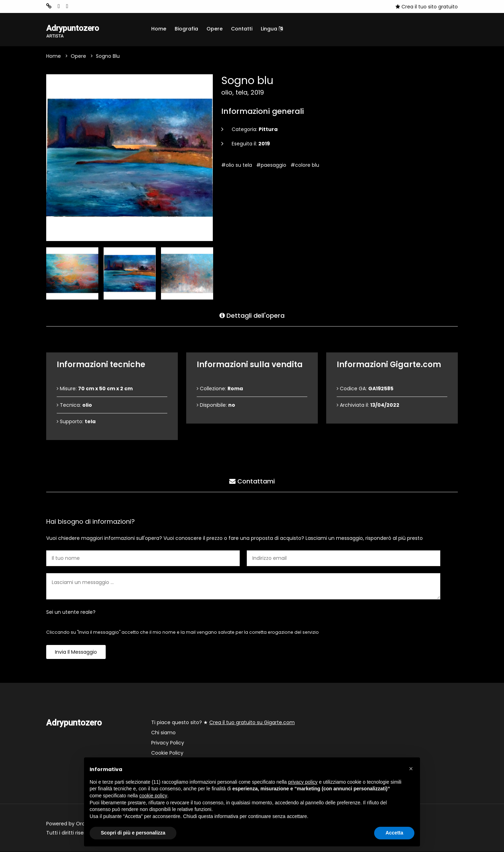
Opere (215, 29)
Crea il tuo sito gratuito (427, 7)
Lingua (272, 29)
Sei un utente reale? (71, 613)
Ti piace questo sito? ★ (223, 723)
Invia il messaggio (76, 653)
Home (159, 29)
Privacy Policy (168, 743)
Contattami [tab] (252, 481)
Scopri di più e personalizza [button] (133, 833)
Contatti (242, 29)
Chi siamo (163, 733)
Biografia (186, 29)
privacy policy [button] (303, 782)
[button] (411, 769)
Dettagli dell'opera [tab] (252, 315)
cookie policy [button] (153, 796)
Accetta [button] (394, 833)
